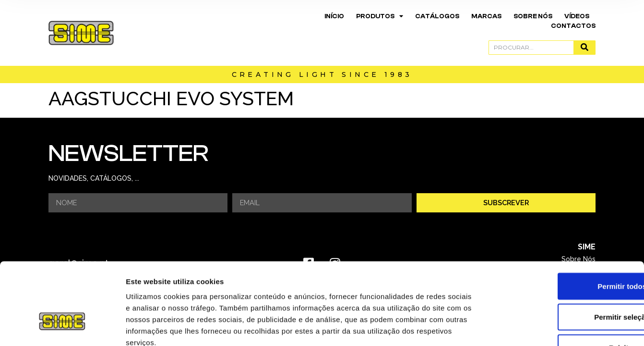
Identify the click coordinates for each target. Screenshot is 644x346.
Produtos (380, 16)
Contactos (573, 26)
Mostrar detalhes (527, 327)
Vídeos (577, 16)
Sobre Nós (533, 16)
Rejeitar (564, 283)
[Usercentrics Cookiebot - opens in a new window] (62, 327)
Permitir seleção (564, 252)
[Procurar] (584, 48)
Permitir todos (564, 221)
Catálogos (437, 16)
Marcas (486, 16)
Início (334, 16)
